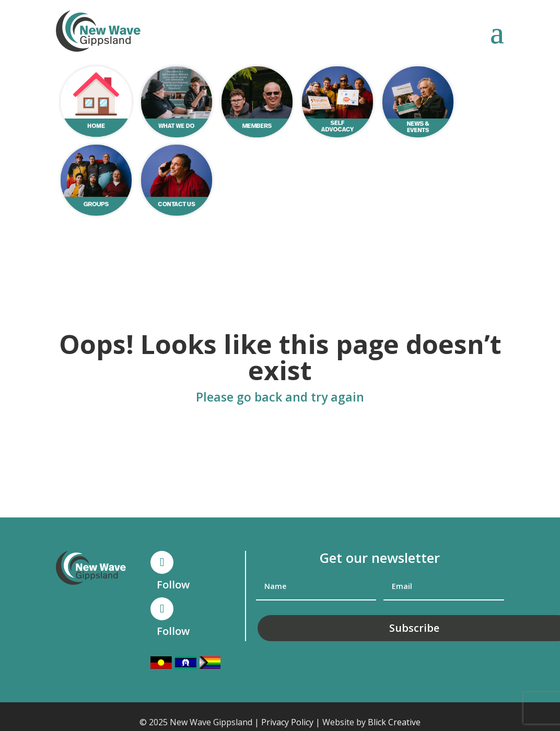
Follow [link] (173, 585)
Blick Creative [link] (394, 722)
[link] (98, 31)
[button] (497, 32)
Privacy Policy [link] (287, 722)
